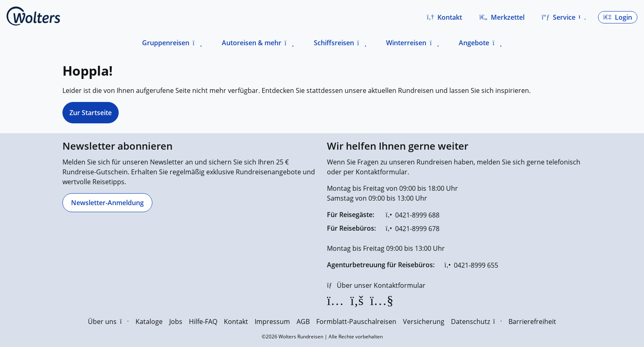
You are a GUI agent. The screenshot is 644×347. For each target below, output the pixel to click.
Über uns (108, 322)
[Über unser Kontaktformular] (376, 285)
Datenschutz (476, 322)
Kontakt (236, 322)
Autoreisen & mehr (252, 43)
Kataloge (149, 322)
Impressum (272, 322)
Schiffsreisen (334, 43)
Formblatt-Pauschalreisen (356, 322)
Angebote (474, 43)
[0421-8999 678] (413, 229)
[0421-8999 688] (413, 215)
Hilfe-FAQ (203, 322)
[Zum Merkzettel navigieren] (502, 17)
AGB (303, 322)
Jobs (176, 322)
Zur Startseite (91, 113)
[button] (444, 17)
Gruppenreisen (166, 43)
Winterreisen (406, 43)
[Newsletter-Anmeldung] (107, 203)
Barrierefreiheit (532, 322)
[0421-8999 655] (471, 265)
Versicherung (424, 322)
